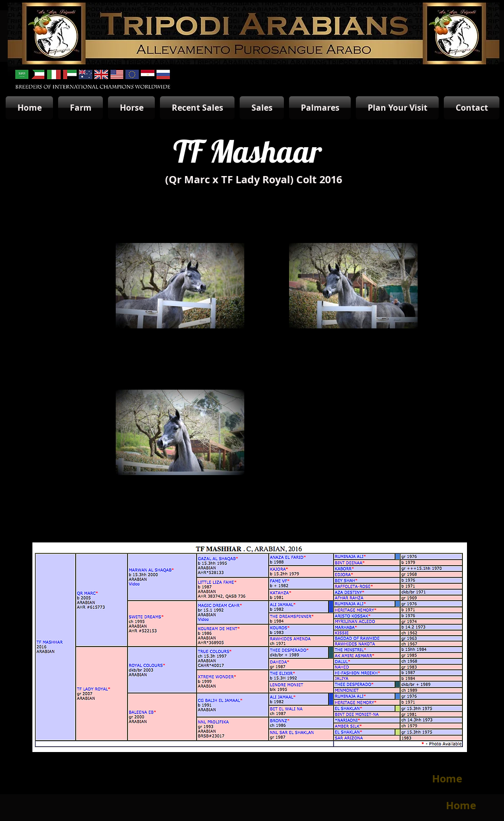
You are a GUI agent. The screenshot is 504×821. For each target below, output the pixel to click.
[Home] (447, 779)
